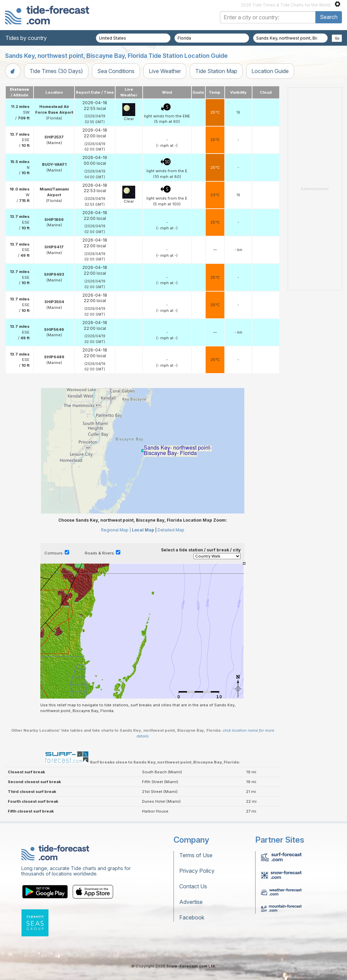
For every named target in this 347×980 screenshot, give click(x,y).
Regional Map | (116, 530)
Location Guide (270, 71)
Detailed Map (171, 530)
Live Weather (165, 71)
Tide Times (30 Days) (56, 71)
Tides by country (26, 38)
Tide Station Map (216, 71)
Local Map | (144, 530)
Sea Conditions (116, 71)
